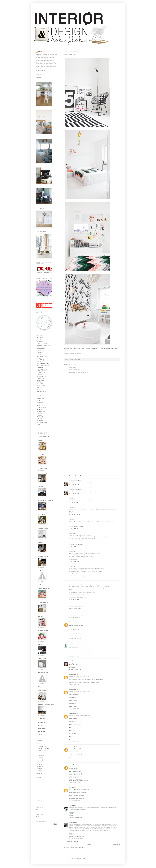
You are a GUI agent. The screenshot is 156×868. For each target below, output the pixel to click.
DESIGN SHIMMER (43, 603)
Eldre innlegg (117, 845)
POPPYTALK (41, 441)
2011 (39, 769)
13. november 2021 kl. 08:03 (76, 838)
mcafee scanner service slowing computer (79, 790)
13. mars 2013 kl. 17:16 (74, 485)
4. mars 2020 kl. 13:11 (74, 709)
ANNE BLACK (41, 399)
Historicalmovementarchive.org (76, 836)
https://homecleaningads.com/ (76, 626)
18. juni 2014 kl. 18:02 (74, 599)
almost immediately (78, 526)
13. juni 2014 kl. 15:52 (74, 546)
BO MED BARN (42, 658)
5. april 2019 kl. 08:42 (74, 647)
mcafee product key (74, 778)
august (40, 760)
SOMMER (40, 378)
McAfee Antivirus (73, 719)
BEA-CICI (40, 726)
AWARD (39, 338)
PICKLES (39, 415)
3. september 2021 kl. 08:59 (76, 817)
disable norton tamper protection (77, 758)
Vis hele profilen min (41, 70)
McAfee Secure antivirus (75, 725)
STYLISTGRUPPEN (42, 422)
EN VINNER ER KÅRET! (44, 749)
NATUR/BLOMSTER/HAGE (44, 364)
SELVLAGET (40, 376)
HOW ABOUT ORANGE (44, 589)
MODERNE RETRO (43, 672)
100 (37, 810)
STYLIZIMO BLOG (43, 732)
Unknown (71, 622)
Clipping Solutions (74, 643)
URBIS (39, 424)
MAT (38, 362)
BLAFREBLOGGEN (43, 631)
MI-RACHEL (41, 455)
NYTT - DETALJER (42, 371)
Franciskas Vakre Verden (75, 481)
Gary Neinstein (79, 544)
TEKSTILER (40, 386)
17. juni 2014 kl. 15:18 (74, 562)
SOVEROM (40, 380)
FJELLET (39, 351)
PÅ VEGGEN (40, 373)
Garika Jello (72, 822)
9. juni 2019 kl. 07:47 (74, 656)
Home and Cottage (43, 473)
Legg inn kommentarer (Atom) (77, 847)
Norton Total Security (74, 734)
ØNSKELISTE (41, 391)
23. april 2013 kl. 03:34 (74, 515)
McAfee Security (73, 701)
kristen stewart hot (74, 613)
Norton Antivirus (73, 698)
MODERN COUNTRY (43, 557)
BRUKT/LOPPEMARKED (43, 345)
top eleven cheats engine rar (90, 576)
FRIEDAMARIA (41, 406)
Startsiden (88, 845)
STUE (39, 382)
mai (40, 764)
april (40, 766)
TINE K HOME (42, 515)
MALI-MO (40, 543)
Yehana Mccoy (73, 674)
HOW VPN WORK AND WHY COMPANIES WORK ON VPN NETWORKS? (87, 680)
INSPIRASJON (41, 356)
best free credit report (82, 597)
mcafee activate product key (76, 775)
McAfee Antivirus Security (75, 728)
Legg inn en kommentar (72, 842)
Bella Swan (72, 788)
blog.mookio (72, 668)
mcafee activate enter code (75, 776)
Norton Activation (73, 769)
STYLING (39, 384)
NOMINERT (40, 367)
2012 (39, 743)
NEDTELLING (42, 753)
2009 (39, 773)
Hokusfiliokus (41, 52)
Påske (39, 375)
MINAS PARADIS (42, 691)
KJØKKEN (40, 360)
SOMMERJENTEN (43, 432)
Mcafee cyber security (74, 740)
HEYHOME (40, 410)
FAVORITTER (41, 349)
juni (40, 762)
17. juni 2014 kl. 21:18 (74, 578)
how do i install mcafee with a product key (79, 781)
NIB (39, 686)
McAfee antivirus (73, 737)
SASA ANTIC (40, 421)
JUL (38, 358)
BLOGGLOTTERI (41, 343)
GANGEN (39, 353)
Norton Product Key (74, 770)
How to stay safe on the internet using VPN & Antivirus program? (84, 683)
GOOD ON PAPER (42, 408)
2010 (39, 771)
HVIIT (39, 584)
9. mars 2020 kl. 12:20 (74, 783)
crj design (41, 570)
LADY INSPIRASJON (43, 436)
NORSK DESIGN (41, 369)
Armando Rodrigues (74, 747)
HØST (39, 354)
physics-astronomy (73, 665)
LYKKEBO (41, 735)
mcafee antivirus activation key (76, 779)
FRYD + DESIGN (42, 729)
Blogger (83, 859)
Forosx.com (72, 815)
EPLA (39, 400)
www (76, 559)
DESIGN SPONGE (43, 469)
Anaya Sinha (72, 661)
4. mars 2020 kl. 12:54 (74, 685)
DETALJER (40, 347)
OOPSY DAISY (41, 413)
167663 (38, 817)
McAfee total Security (74, 695)
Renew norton (72, 767)
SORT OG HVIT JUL (43, 751)
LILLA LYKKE (41, 718)
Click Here (71, 812)
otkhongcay (72, 663)
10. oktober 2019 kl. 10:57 (75, 670)
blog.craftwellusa (73, 666)
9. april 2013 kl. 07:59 (74, 503)
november (41, 756)
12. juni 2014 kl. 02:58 (74, 528)
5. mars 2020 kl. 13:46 (74, 760)
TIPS (38, 388)
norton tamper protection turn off (77, 752)
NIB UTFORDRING (42, 365)
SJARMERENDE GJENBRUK (45, 501)
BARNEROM (40, 342)
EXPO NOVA (40, 402)
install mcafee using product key (76, 799)
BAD (38, 340)
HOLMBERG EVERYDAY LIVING (46, 705)
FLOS (39, 404)
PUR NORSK (40, 419)
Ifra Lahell (41, 617)
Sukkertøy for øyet (43, 529)
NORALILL (41, 645)
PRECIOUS (40, 417)
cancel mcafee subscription (75, 749)
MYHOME (40, 487)
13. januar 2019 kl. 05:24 (75, 638)
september (41, 758)
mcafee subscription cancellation (77, 796)
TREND (39, 389)
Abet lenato (72, 806)
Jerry (70, 652)
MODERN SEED (41, 411)
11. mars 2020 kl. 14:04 (74, 801)
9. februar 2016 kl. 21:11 (75, 608)
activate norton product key (75, 773)
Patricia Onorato (73, 765)
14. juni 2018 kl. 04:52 (74, 629)
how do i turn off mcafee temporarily (77, 793)
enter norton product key (75, 772)
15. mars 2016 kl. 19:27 (74, 617)
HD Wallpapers (73, 604)
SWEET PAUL (42, 723)
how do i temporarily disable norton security (79, 755)
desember (41, 745)
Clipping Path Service (74, 634)
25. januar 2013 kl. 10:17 (75, 476)
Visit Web (71, 814)
